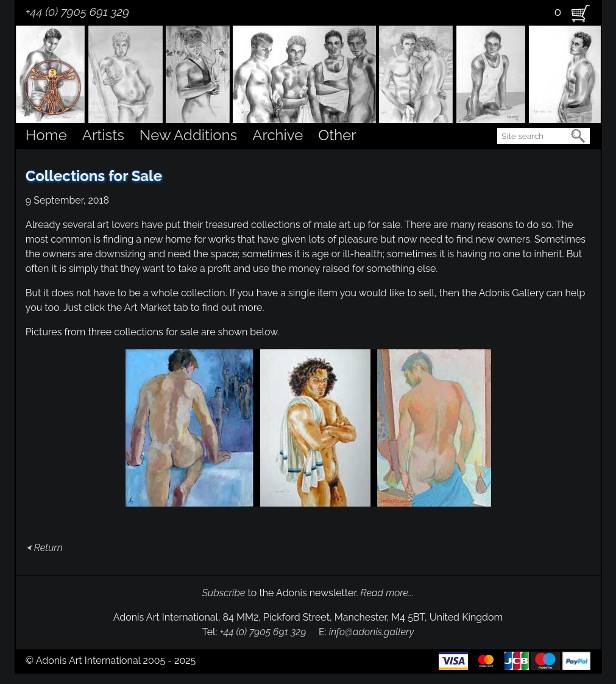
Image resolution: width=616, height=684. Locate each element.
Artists (103, 135)
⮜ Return (44, 548)
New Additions (188, 135)
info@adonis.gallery (372, 632)
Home (46, 135)
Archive (278, 135)
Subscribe (224, 593)
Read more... (388, 593)
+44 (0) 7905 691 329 (77, 12)
